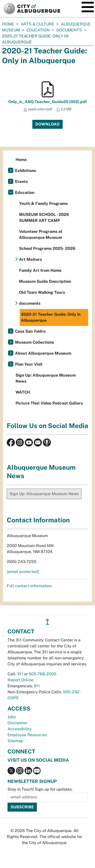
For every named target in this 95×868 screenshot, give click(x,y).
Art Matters (30, 259)
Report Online (20, 680)
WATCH (23, 392)
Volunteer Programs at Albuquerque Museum (41, 234)
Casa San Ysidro (30, 331)
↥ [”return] (47, 622)
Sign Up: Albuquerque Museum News (46, 378)
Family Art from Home (40, 270)
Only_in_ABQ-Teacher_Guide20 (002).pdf (47, 102)
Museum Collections (34, 342)
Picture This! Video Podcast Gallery (49, 403)
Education (38, 30)
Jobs (12, 717)
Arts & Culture (37, 24)
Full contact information (29, 586)
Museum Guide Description (45, 281)
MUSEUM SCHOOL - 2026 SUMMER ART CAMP (44, 217)
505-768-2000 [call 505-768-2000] (43, 674)
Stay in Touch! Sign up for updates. (40, 789)
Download (47, 124)
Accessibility (20, 729)
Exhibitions (25, 171)
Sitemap (15, 741)
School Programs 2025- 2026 (47, 248)
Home (8, 24)
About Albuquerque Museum (43, 353)
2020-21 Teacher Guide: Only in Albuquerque (51, 317)
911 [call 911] (37, 686)
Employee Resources (27, 735)
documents (69, 30)
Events (21, 182)
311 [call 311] (20, 674)
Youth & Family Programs (43, 204)
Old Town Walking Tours (42, 292)
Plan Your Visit (29, 364)
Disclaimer (17, 723)
